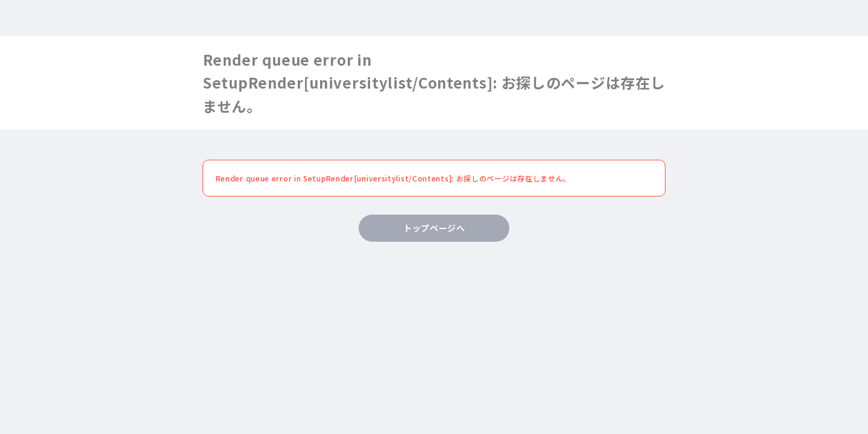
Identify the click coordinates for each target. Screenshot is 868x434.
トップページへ (434, 228)
